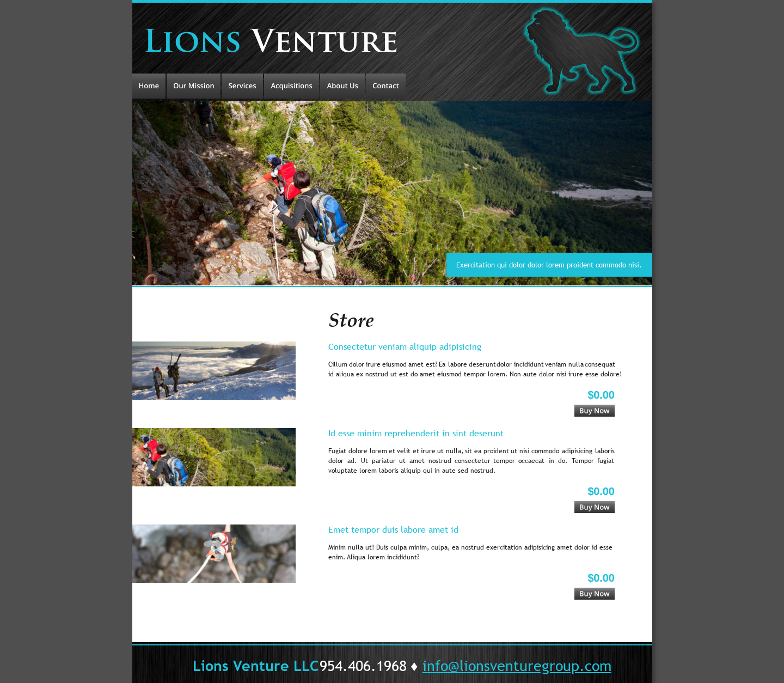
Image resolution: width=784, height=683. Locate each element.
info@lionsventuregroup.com (517, 665)
